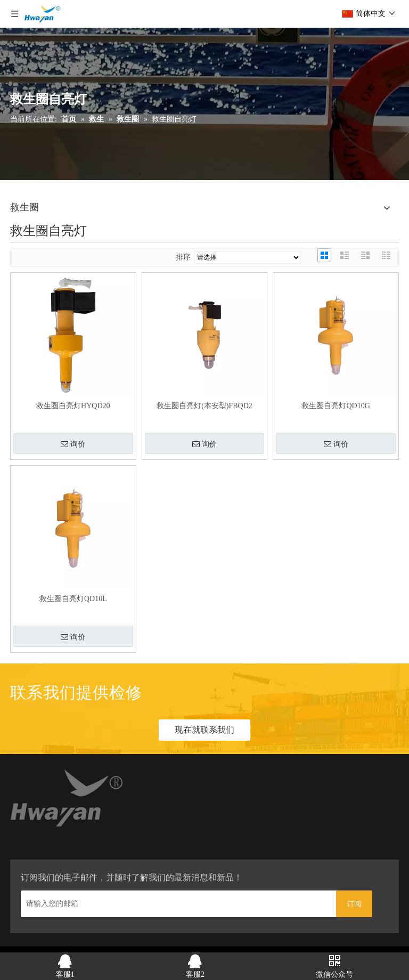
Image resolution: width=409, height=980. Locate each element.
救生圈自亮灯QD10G (336, 406)
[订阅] (354, 904)
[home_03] (67, 800)
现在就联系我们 (204, 730)
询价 (73, 444)
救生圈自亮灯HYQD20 (73, 406)
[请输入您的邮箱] (176, 904)
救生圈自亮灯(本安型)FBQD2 (204, 406)
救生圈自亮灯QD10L (73, 599)
